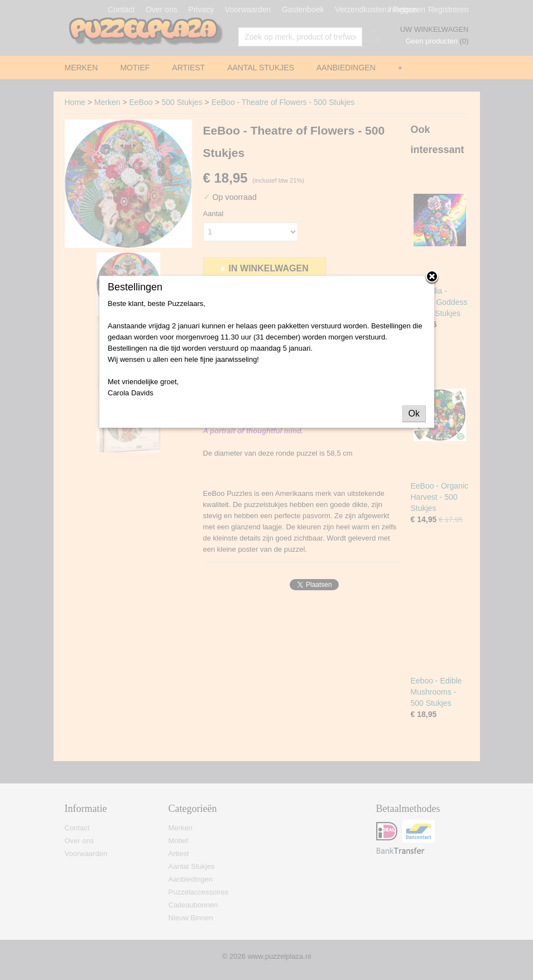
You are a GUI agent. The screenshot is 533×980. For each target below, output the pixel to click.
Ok (414, 413)
